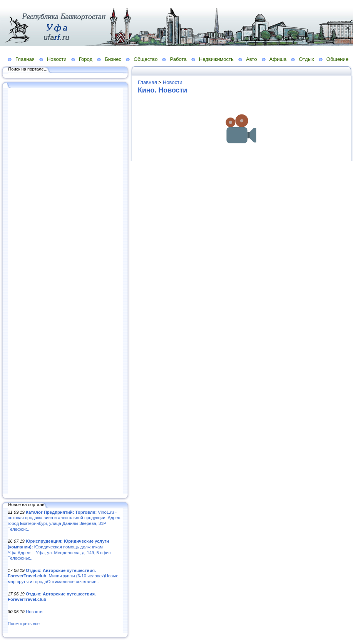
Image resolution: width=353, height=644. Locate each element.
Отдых (306, 59)
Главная (25, 59)
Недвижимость (216, 59)
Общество (146, 59)
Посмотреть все (24, 624)
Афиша (278, 59)
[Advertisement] (65, 292)
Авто (252, 59)
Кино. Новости (162, 90)
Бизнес (113, 59)
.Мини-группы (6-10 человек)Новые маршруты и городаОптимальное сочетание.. (63, 576)
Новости (57, 59)
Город (86, 59)
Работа (178, 59)
